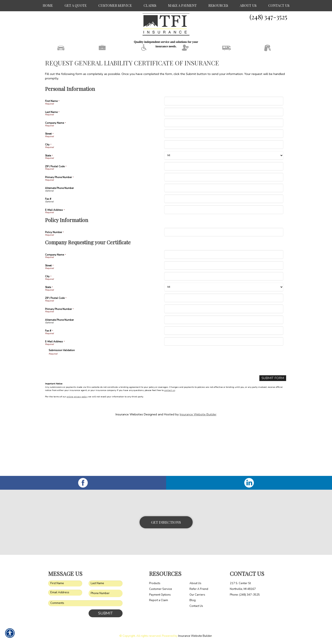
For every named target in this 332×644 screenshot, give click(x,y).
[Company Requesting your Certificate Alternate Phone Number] (224, 373)
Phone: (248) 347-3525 (245, 595)
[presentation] (81, 417)
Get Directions (166, 522)
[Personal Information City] (224, 198)
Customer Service (161, 589)
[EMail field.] (65, 593)
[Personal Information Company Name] (224, 176)
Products (155, 583)
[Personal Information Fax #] (224, 252)
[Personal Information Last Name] (224, 165)
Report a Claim (159, 600)
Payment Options (160, 595)
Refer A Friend (199, 589)
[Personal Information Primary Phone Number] (224, 230)
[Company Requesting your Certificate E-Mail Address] (224, 394)
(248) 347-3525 (268, 17)
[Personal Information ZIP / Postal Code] (224, 219)
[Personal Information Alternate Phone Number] (224, 241)
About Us (195, 583)
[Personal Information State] (224, 209)
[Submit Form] (274, 431)
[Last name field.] (106, 584)
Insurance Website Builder (198, 467)
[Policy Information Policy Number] (224, 285)
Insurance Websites (129, 467)
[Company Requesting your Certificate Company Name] (224, 308)
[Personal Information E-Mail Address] (224, 263)
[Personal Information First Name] (224, 154)
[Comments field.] (85, 603)
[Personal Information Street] (224, 187)
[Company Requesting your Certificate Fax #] (224, 384)
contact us (170, 443)
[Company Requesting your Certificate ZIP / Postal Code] (224, 351)
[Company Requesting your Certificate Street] (224, 318)
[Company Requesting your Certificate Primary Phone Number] (224, 362)
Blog (193, 600)
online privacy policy (77, 450)
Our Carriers (197, 595)
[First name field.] (65, 584)
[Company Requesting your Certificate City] (224, 329)
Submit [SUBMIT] (105, 613)
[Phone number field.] (106, 593)
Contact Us (196, 606)
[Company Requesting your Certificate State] (224, 340)
